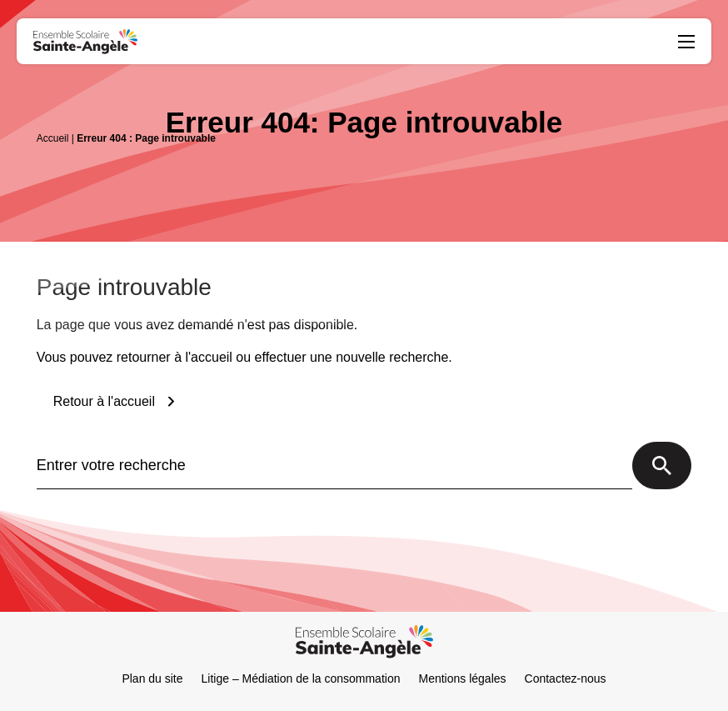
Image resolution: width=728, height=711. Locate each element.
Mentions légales (462, 678)
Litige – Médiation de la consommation (301, 678)
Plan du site (152, 678)
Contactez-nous (566, 678)
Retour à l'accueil (104, 401)
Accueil (53, 138)
